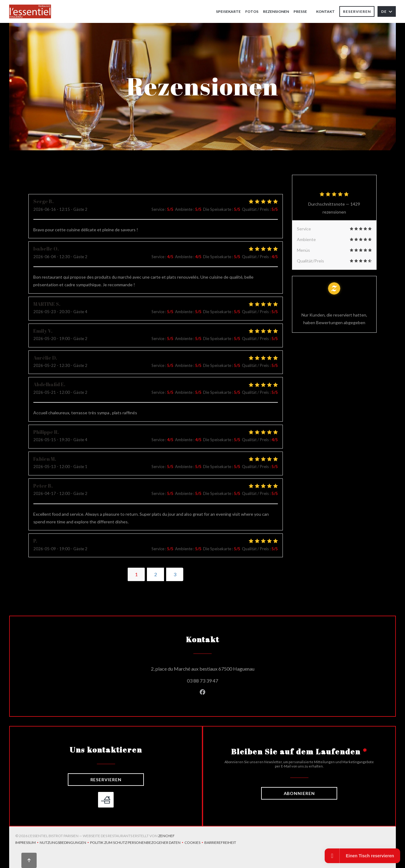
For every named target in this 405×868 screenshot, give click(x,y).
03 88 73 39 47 (203, 681)
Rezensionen (276, 11)
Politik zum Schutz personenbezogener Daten (137, 843)
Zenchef (166, 836)
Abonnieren (299, 793)
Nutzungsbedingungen (65, 843)
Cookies (194, 843)
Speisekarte (228, 11)
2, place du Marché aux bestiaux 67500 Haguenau (230, 668)
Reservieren (357, 11)
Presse (300, 11)
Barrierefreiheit (220, 843)
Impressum (27, 843)
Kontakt (325, 11)
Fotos (252, 11)
